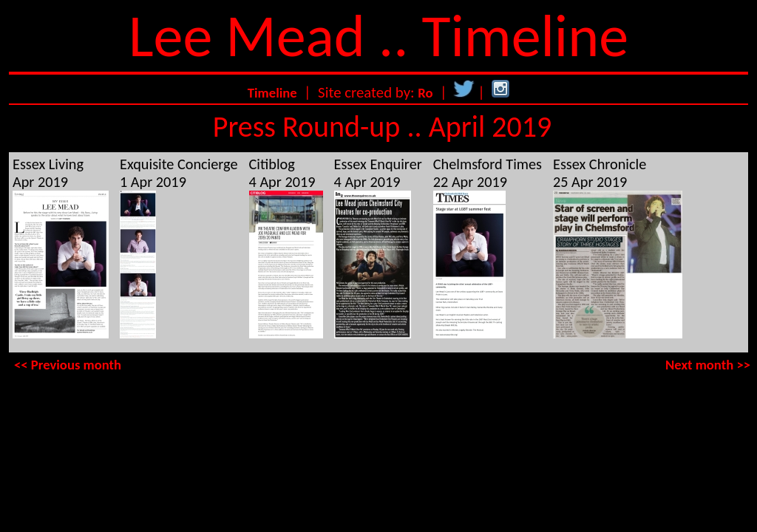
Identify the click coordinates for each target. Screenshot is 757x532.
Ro (425, 93)
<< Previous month (68, 365)
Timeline (272, 93)
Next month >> (708, 365)
